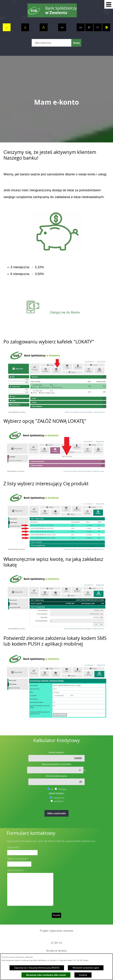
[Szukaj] (76, 43)
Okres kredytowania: (56, 776)
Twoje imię (13, 847)
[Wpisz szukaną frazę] (51, 43)
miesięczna (59, 798)
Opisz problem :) (16, 870)
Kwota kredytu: (56, 752)
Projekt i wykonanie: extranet (56, 931)
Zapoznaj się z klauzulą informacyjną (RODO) (37, 968)
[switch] (62, 27)
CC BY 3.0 (56, 943)
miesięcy (62, 789)
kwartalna (59, 801)
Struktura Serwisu (56, 951)
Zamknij (83, 975)
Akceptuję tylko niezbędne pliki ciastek (46, 975)
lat (52, 789)
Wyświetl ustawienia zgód (86, 968)
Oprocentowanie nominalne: (57, 764)
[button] (109, 4)
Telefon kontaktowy (17, 859)
